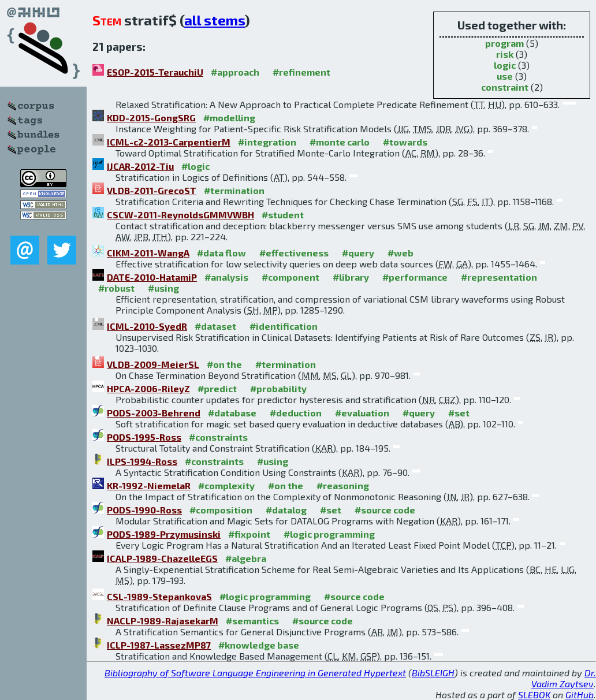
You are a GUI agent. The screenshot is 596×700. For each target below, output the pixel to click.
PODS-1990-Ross (144, 510)
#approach (235, 72)
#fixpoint (249, 534)
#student (283, 215)
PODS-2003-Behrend (154, 413)
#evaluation (362, 413)
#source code (385, 510)
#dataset (215, 326)
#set (459, 413)
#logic (195, 166)
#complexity (226, 485)
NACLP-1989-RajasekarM (163, 621)
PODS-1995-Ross (144, 437)
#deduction (296, 413)
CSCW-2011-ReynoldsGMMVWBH (180, 215)
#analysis (226, 277)
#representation (499, 277)
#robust (116, 288)
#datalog (286, 510)
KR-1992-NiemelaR (149, 485)
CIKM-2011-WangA (148, 253)
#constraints (218, 437)
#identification (284, 326)
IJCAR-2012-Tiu (140, 166)
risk (505, 54)
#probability (278, 388)
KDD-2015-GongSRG (151, 118)
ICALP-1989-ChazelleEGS (162, 558)
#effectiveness (294, 253)
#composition (221, 510)
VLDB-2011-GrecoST (152, 190)
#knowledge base (259, 645)
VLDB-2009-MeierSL (153, 364)
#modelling (229, 118)
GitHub (580, 695)
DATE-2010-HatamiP (152, 277)
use (505, 76)
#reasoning (343, 485)
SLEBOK (534, 695)
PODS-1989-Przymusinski (164, 534)
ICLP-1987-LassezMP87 (159, 645)
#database (232, 413)
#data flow (221, 253)
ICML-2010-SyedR (147, 326)
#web (401, 253)
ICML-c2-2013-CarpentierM (169, 142)
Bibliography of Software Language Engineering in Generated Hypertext (255, 673)
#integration (267, 142)
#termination (234, 190)
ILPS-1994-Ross (142, 461)
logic (505, 65)
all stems (215, 20)
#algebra (246, 558)
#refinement (301, 72)
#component (290, 277)
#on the (224, 364)
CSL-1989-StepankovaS (159, 596)
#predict (217, 388)
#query (358, 253)
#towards (405, 142)
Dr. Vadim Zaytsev (564, 678)
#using (163, 288)
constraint (505, 87)
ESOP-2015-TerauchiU (155, 72)
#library (351, 277)
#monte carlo (340, 142)
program (504, 43)
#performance (415, 277)
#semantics (252, 621)
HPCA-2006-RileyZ (148, 388)
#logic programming (329, 534)
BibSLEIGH (433, 673)
